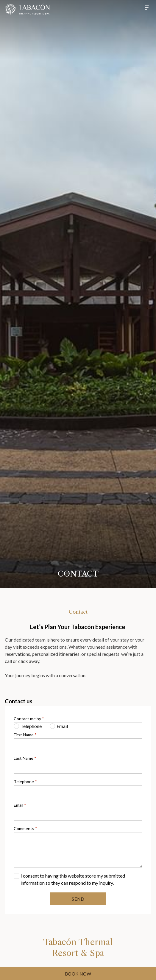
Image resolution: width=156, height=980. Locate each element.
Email (20, 805)
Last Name (25, 758)
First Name (25, 735)
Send (78, 899)
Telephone (25, 782)
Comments (25, 828)
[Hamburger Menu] (145, 8)
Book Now (78, 974)
